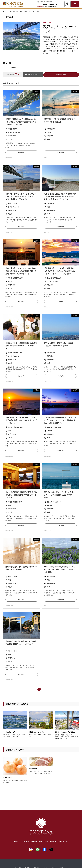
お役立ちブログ (63, 841)
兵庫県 (32, 12)
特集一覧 (34, 841)
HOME (5, 12)
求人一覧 (20, 12)
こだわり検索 (12, 12)
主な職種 (53, 841)
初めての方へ (44, 841)
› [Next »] (47, 689)
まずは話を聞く (22, 152)
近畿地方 (26, 12)
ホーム (16, 841)
